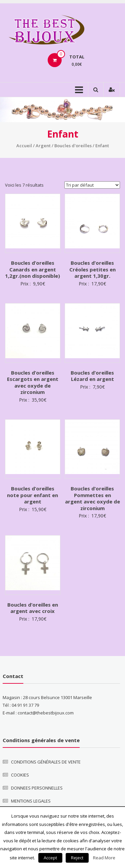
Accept (50, 858)
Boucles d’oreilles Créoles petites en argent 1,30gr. (92, 269)
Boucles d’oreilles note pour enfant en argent (32, 495)
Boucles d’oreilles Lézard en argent (92, 376)
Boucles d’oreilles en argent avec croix (33, 608)
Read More (104, 858)
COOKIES (20, 775)
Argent (43, 146)
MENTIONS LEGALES (31, 801)
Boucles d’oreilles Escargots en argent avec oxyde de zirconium (33, 382)
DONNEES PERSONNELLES (37, 788)
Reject (77, 858)
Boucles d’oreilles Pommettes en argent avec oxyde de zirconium (92, 498)
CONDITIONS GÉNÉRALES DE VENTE (46, 762)
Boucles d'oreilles (73, 146)
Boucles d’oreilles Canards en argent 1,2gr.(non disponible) (32, 269)
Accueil (24, 146)
